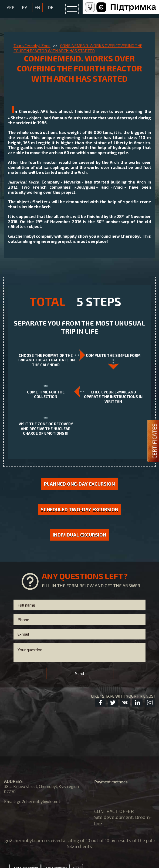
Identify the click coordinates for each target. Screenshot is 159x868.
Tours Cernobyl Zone (32, 46)
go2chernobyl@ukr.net (38, 801)
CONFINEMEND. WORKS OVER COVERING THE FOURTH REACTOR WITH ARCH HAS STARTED (78, 48)
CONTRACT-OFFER (114, 811)
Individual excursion (79, 535)
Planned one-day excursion (79, 484)
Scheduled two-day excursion (80, 509)
